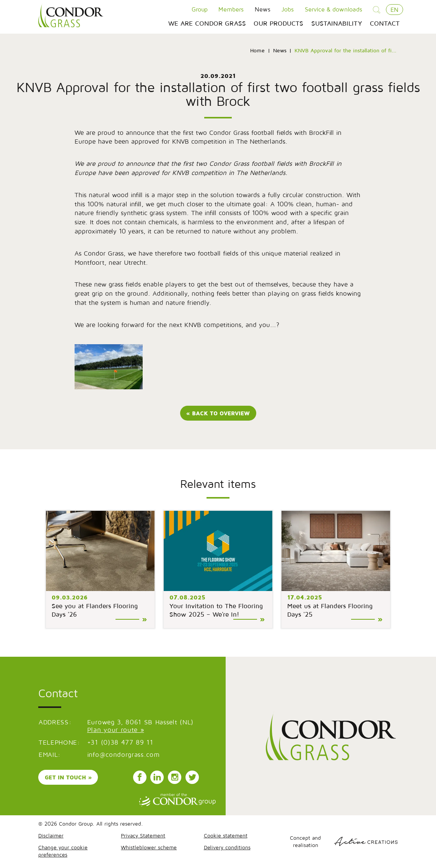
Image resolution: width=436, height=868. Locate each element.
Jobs (288, 9)
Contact (385, 24)
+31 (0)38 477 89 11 (120, 743)
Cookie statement (226, 836)
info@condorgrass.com (124, 755)
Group (200, 9)
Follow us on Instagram (175, 778)
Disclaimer (51, 836)
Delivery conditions (227, 848)
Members (231, 9)
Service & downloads (334, 9)
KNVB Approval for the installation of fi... (346, 51)
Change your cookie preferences (63, 852)
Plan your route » (116, 730)
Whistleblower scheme (149, 848)
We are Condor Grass (207, 24)
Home (257, 51)
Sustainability (337, 24)
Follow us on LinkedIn (157, 778)
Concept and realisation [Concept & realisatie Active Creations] (344, 842)
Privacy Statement (143, 836)
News (263, 9)
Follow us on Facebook (140, 778)
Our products (278, 24)
